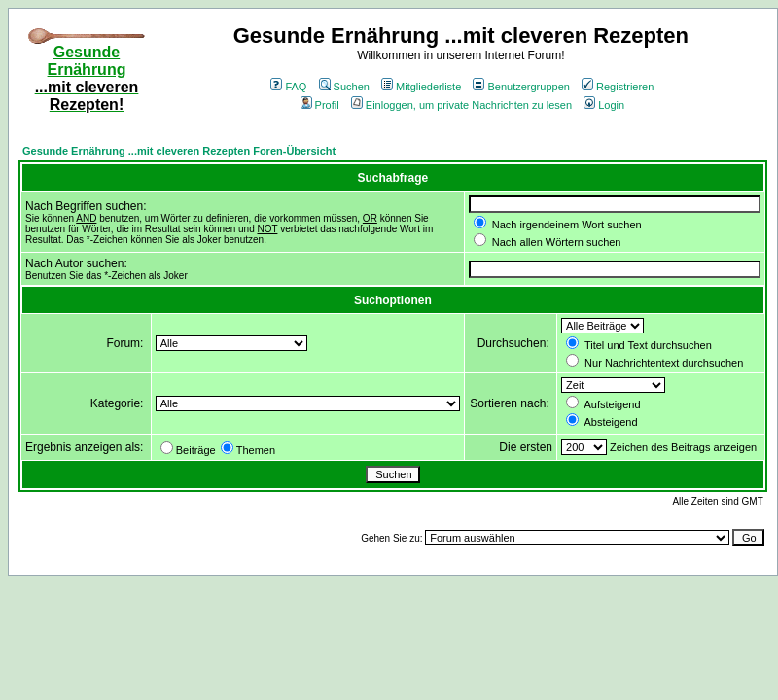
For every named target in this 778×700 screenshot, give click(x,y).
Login (604, 105)
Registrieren (618, 87)
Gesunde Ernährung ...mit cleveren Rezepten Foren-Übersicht (179, 151)
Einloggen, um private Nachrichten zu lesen (461, 105)
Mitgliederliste (421, 87)
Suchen (344, 87)
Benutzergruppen (521, 87)
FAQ (288, 87)
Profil (320, 105)
